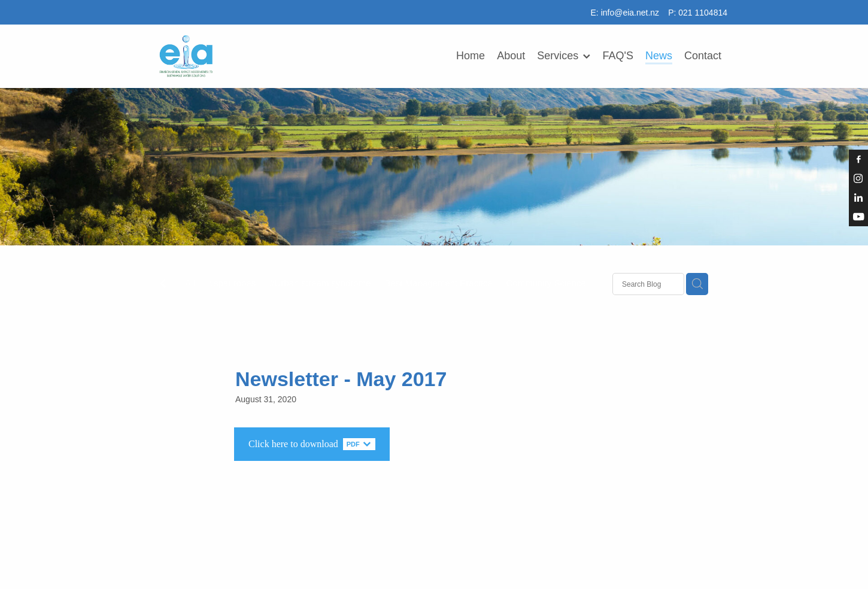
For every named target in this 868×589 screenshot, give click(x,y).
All (190, 283)
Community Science (546, 283)
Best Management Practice (438, 283)
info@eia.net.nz (630, 13)
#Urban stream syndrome (320, 283)
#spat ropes (232, 283)
